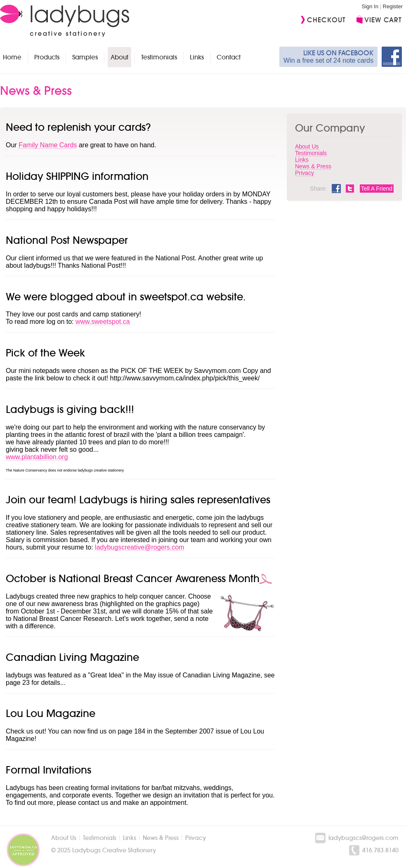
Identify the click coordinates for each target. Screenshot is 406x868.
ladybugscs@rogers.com (364, 838)
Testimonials (159, 57)
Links (197, 57)
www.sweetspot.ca (103, 322)
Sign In (370, 6)
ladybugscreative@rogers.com (139, 547)
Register (393, 6)
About (119, 57)
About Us (307, 146)
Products (47, 57)
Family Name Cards (48, 145)
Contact (229, 57)
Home (12, 57)
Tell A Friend (377, 189)
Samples (85, 57)
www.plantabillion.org (37, 457)
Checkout (326, 20)
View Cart (383, 20)
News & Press (313, 166)
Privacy (304, 173)
